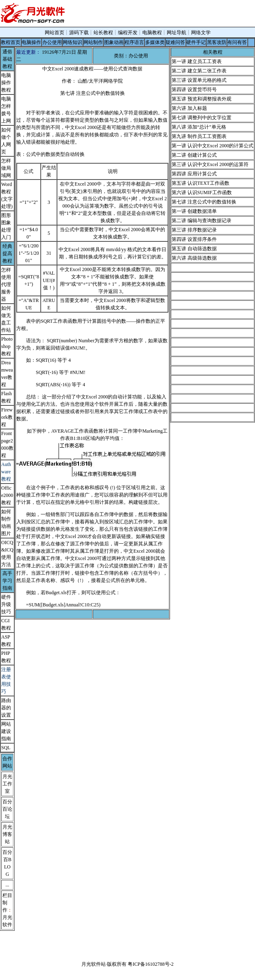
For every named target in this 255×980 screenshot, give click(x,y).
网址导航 (177, 33)
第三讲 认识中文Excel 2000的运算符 (210, 164)
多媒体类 (155, 42)
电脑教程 (152, 33)
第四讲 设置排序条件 (194, 239)
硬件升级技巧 (6, 604)
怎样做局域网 (6, 168)
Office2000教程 (7, 495)
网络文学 (201, 33)
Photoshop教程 (7, 346)
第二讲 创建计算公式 (194, 155)
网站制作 (93, 42)
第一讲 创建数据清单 (194, 211)
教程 (6, 661)
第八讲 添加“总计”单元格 (199, 127)
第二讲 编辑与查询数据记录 (202, 221)
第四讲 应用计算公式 (194, 174)
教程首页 (11, 42)
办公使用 (52, 42)
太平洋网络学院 (106, 81)
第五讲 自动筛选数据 (194, 249)
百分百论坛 (7, 809)
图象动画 (114, 42)
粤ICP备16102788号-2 (151, 964)
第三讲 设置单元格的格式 (199, 80)
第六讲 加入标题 (189, 108)
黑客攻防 (217, 42)
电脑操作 (31, 42)
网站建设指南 (6, 731)
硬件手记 (196, 42)
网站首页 (54, 33)
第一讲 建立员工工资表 (197, 61)
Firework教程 (7, 417)
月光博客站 (7, 834)
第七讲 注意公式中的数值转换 (204, 202)
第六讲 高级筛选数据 (194, 258)
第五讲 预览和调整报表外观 (202, 99)
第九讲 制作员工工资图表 (199, 136)
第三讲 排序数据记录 (194, 230)
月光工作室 (7, 784)
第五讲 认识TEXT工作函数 (201, 183)
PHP (6, 653)
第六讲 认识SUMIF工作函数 (202, 192)
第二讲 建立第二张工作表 (199, 71)
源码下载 (79, 33)
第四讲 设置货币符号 (194, 90)
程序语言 (134, 42)
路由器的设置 (6, 708)
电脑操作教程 (6, 83)
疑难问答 (175, 42)
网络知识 (72, 42)
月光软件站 (94, 964)
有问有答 (237, 42)
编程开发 (128, 33)
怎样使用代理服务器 (6, 284)
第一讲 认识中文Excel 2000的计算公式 (212, 146)
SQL (6, 748)
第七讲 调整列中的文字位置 (202, 118)
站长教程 (103, 33)
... (8, 885)
